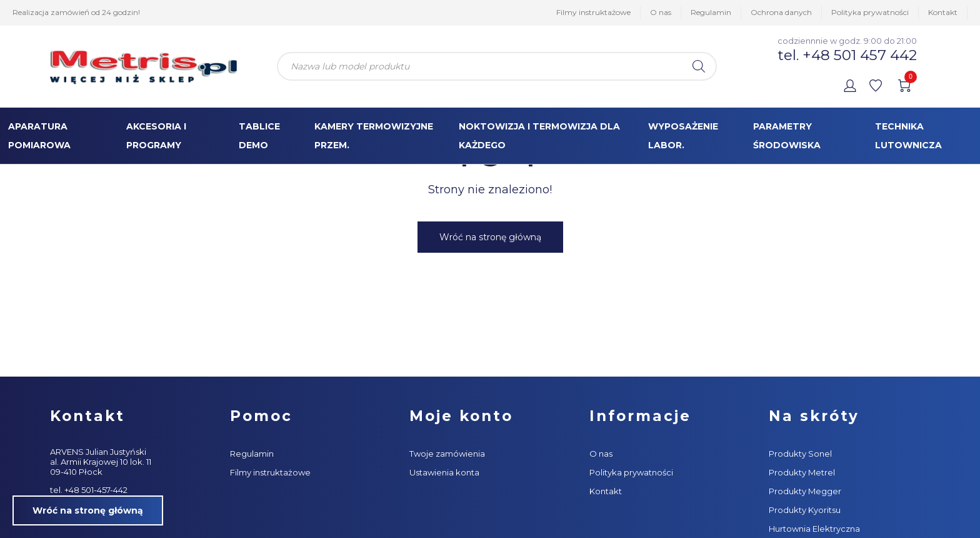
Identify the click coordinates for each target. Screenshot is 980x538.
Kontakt (943, 12)
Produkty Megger (805, 491)
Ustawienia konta (444, 472)
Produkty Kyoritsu (805, 510)
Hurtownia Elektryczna (814, 529)
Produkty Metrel (802, 472)
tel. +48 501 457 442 (847, 55)
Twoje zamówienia (447, 454)
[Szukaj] (699, 66)
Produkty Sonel (800, 454)
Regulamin (711, 12)
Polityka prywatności (870, 12)
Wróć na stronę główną (490, 237)
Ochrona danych (781, 12)
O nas (661, 12)
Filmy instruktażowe (593, 12)
